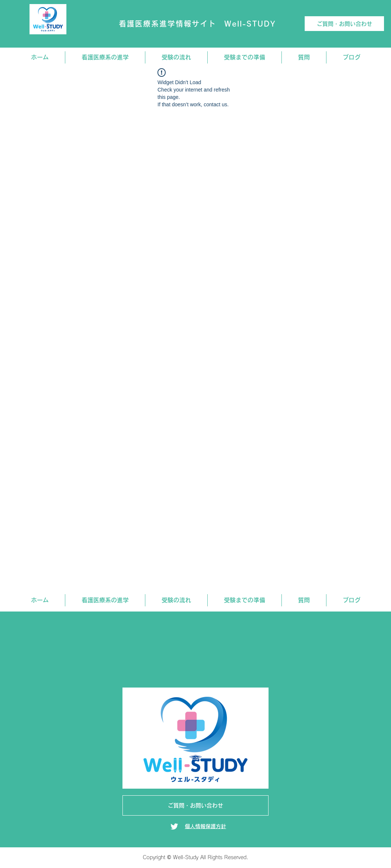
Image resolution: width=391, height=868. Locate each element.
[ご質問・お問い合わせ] (344, 24)
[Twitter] (174, 826)
